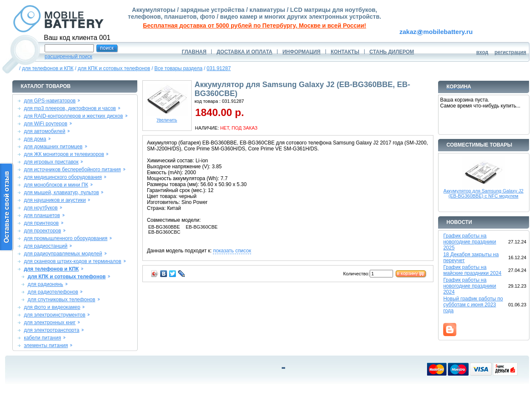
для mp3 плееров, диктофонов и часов (70, 108)
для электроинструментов (55, 315)
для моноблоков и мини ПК (56, 185)
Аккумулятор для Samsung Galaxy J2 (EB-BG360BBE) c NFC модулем (484, 193)
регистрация (511, 52)
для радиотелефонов (53, 292)
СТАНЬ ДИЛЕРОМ (392, 52)
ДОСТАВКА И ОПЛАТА (245, 52)
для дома (35, 139)
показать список (232, 251)
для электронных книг (50, 322)
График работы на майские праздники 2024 (472, 270)
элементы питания (46, 345)
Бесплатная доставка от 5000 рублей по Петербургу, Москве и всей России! (254, 25)
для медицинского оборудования (63, 177)
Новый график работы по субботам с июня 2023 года (473, 305)
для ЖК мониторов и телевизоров (64, 154)
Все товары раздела (178, 68)
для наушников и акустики (55, 200)
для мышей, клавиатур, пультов (61, 192)
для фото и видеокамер (52, 307)
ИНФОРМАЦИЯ (301, 52)
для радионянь (45, 284)
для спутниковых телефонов (61, 300)
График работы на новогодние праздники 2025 (470, 242)
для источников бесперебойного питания (72, 170)
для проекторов (42, 231)
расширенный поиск (68, 57)
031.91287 (219, 68)
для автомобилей (45, 131)
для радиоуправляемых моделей (63, 254)
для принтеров (41, 223)
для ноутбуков (41, 208)
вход (482, 52)
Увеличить (167, 118)
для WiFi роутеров (45, 124)
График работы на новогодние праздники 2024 (470, 286)
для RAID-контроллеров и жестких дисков (73, 116)
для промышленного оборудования (66, 238)
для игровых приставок (51, 162)
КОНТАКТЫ (345, 52)
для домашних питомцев (53, 147)
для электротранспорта (51, 330)
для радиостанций (46, 246)
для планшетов (42, 215)
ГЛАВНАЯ (194, 52)
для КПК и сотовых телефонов (114, 68)
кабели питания (42, 338)
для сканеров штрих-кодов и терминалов (72, 261)
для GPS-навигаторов (50, 101)
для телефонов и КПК (48, 68)
